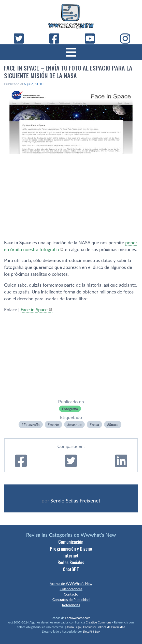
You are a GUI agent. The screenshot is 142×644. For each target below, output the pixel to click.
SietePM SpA (91, 631)
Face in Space (34, 309)
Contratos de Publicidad (71, 599)
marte (54, 424)
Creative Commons (98, 622)
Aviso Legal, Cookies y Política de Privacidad (96, 627)
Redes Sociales (71, 562)
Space (114, 424)
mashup (75, 424)
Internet (71, 555)
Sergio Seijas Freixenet (75, 500)
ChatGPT (71, 569)
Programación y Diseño (71, 549)
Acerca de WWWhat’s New (71, 584)
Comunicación (71, 542)
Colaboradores (71, 589)
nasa (95, 424)
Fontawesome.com (78, 618)
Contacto (71, 594)
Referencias (71, 605)
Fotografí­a (70, 409)
